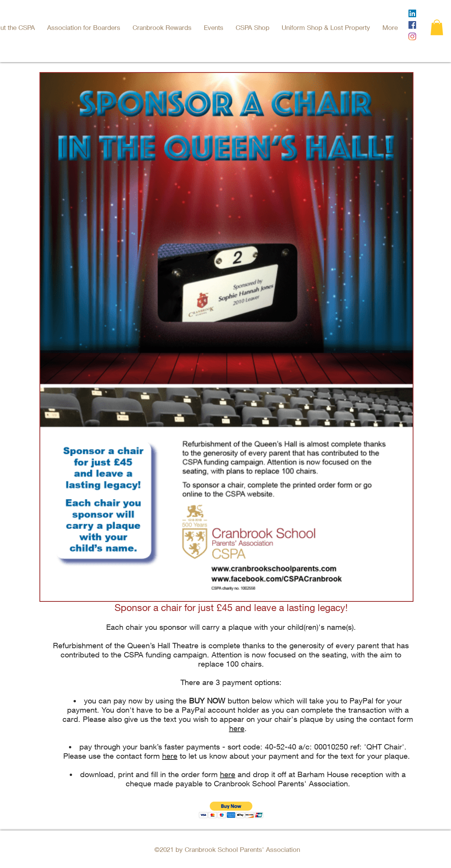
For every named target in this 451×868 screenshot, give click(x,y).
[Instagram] (412, 36)
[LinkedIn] (412, 13)
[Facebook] (412, 25)
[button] (214, 27)
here (237, 728)
